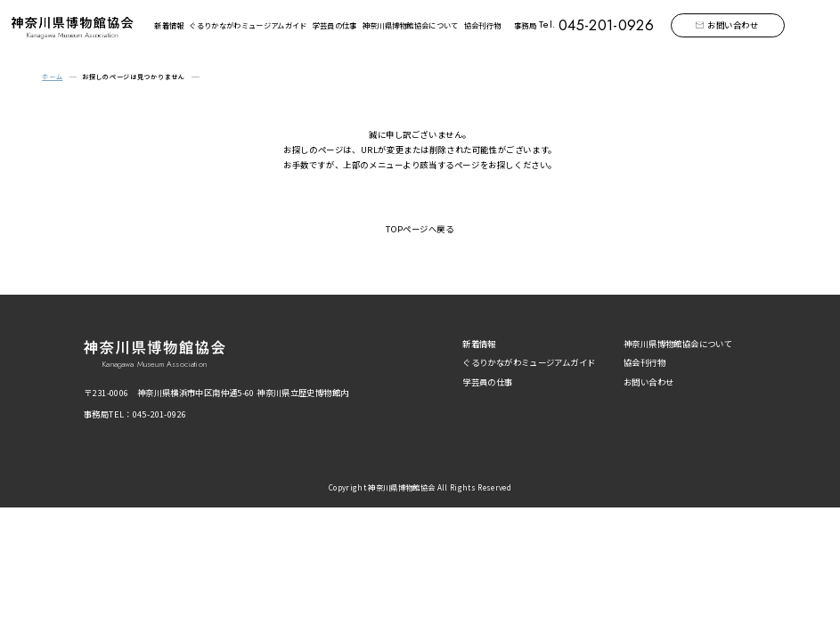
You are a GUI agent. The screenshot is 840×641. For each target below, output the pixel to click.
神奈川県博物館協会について (411, 25)
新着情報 (169, 25)
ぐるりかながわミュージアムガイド (248, 25)
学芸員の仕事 (335, 25)
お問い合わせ (733, 25)
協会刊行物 (483, 25)
